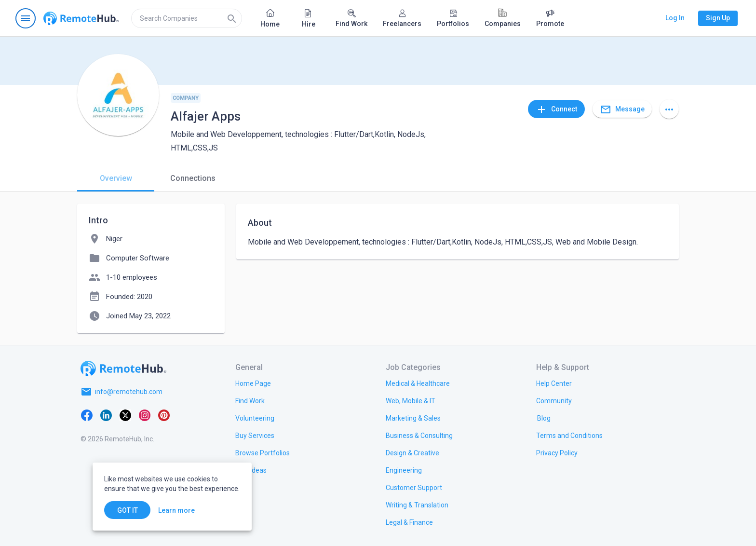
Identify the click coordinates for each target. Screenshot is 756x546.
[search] (187, 18)
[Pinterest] (164, 415)
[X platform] (125, 415)
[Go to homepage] (81, 18)
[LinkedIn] (106, 415)
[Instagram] (145, 415)
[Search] (232, 18)
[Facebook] (87, 415)
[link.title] (253, 383)
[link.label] (554, 383)
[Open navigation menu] (26, 18)
